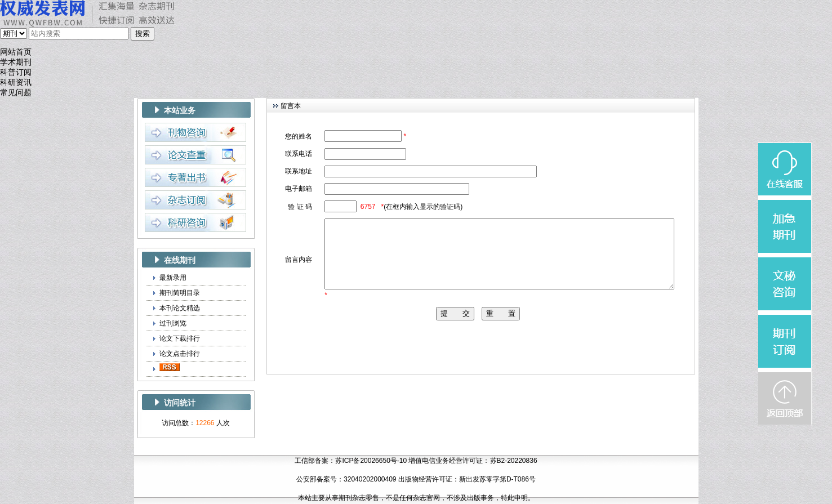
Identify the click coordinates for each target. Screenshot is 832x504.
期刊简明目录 (180, 293)
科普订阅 (16, 72)
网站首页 (16, 52)
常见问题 (16, 93)
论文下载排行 (180, 338)
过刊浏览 (173, 323)
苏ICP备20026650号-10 (371, 461)
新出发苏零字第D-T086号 (497, 479)
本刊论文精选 (180, 308)
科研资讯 (16, 82)
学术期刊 (16, 62)
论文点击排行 (180, 354)
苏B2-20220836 (514, 461)
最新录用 (173, 278)
